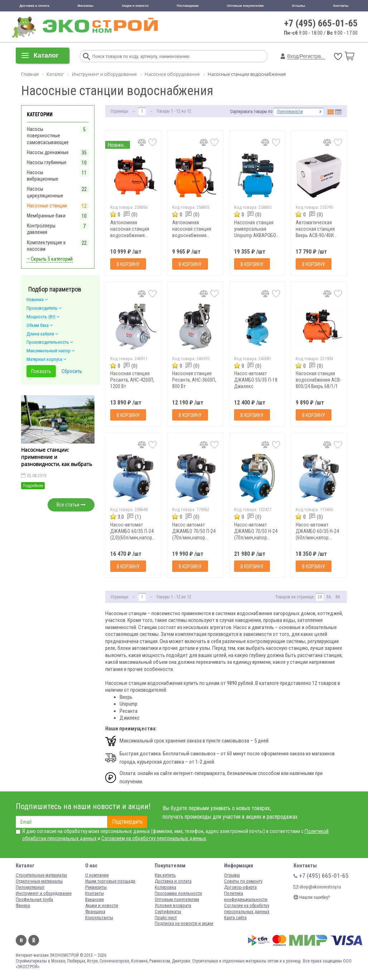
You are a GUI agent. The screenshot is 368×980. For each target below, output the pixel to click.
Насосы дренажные (48, 152)
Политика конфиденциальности (246, 896)
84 (338, 597)
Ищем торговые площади (110, 881)
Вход (293, 56)
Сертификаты (168, 912)
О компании (97, 875)
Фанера (23, 905)
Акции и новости (135, 6)
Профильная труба (34, 899)
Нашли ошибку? (312, 897)
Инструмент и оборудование (44, 893)
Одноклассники (34, 940)
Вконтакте (21, 940)
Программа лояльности (178, 893)
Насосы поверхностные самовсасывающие (48, 136)
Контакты (341, 6)
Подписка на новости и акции (184, 923)
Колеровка (165, 887)
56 (329, 597)
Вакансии (95, 899)
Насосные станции (47, 206)
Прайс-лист (166, 918)
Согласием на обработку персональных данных (154, 838)
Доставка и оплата (34, 6)
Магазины (85, 6)
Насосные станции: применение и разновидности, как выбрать (57, 457)
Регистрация (315, 56)
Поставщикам (188, 6)
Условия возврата (173, 905)
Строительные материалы (41, 875)
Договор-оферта (240, 887)
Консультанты (99, 918)
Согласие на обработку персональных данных (247, 908)
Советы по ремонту (243, 881)
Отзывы (298, 6)
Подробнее (33, 486)
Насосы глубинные (47, 162)
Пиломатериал (30, 887)
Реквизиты (96, 887)
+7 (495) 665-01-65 (321, 23)
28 (320, 597)
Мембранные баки (46, 216)
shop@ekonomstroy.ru (317, 887)
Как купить (165, 875)
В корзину (128, 264)
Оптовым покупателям (245, 6)
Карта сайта (235, 918)
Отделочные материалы (39, 881)
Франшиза (95, 912)
